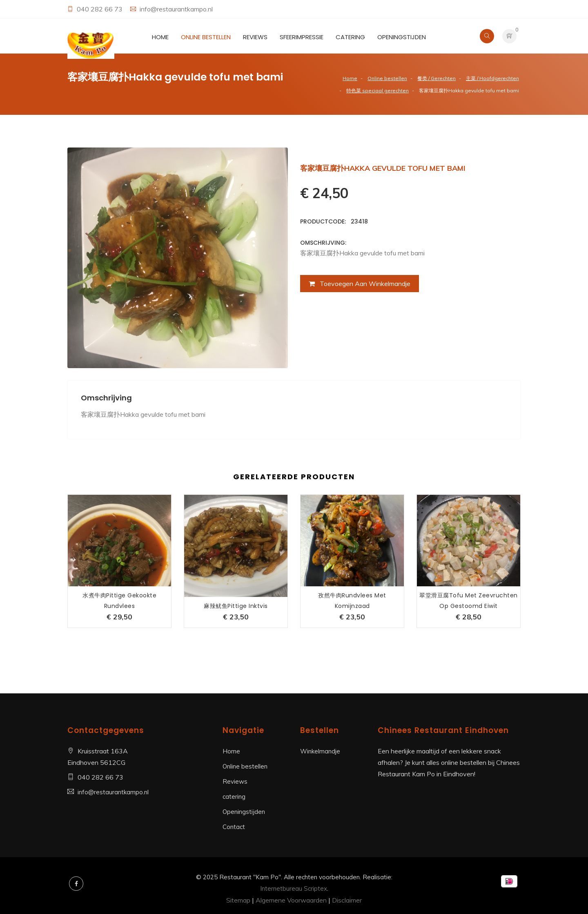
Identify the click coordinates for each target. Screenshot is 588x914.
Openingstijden (402, 37)
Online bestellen (206, 37)
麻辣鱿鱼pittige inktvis (236, 606)
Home (160, 37)
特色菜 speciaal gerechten (378, 91)
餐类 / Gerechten (437, 78)
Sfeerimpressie (302, 37)
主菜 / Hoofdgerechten (492, 78)
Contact (234, 827)
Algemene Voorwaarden (291, 900)
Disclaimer (347, 900)
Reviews (255, 37)
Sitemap (238, 900)
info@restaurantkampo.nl (176, 9)
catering (350, 37)
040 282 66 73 (100, 9)
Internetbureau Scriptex (294, 888)
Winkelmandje (320, 751)
